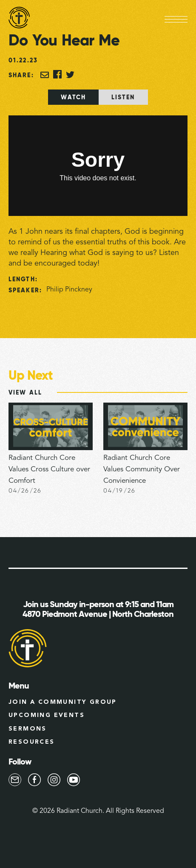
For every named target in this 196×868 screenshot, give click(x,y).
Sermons (28, 729)
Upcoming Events (47, 715)
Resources (32, 742)
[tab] (73, 97)
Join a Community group (63, 702)
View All (25, 392)
